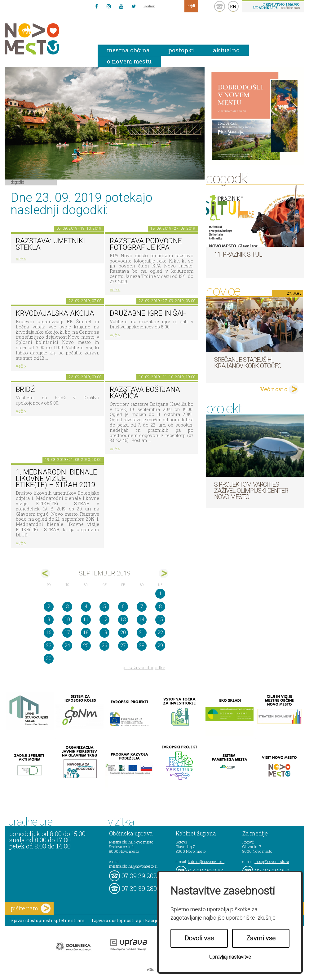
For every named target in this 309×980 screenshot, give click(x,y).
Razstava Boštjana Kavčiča (145, 393)
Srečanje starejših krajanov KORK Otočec (248, 363)
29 (160, 646)
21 (142, 633)
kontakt (220, 6)
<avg (45, 573)
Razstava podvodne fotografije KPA (146, 244)
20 (123, 633)
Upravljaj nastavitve (230, 957)
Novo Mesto (46, 39)
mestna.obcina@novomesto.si (133, 866)
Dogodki (18, 182)
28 (142, 646)
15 (160, 620)
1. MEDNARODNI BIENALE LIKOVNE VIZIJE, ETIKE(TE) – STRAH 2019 (56, 479)
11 (86, 620)
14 (142, 620)
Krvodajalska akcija (55, 313)
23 (49, 646)
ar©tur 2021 (155, 969)
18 (86, 633)
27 (123, 646)
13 (123, 620)
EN (233, 7)
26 (104, 646)
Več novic (274, 389)
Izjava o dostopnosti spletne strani (47, 920)
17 (67, 633)
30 (49, 659)
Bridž (25, 390)
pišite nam (31, 908)
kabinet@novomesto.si (206, 861)
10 (67, 620)
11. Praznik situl (238, 254)
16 (49, 633)
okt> (163, 573)
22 (160, 633)
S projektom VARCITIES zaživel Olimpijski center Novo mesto (251, 491)
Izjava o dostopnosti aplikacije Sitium (133, 920)
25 (86, 646)
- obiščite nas (276, 6)
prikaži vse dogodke (144, 668)
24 (67, 646)
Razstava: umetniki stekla (50, 244)
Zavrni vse (261, 938)
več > (21, 259)
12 (104, 620)
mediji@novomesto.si (272, 861)
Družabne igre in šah (148, 313)
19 (104, 633)
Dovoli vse (199, 938)
